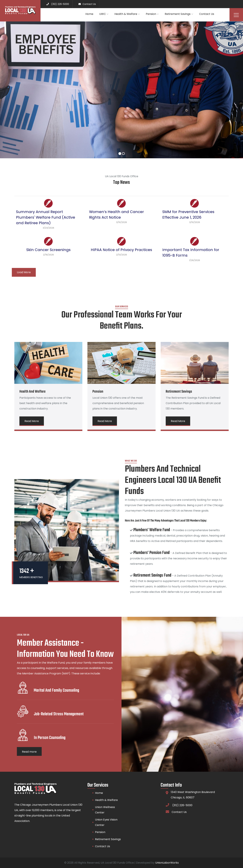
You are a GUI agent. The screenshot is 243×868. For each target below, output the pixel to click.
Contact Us (207, 14)
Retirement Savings (178, 14)
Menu (236, 15)
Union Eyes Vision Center (106, 822)
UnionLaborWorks (167, 863)
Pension (151, 14)
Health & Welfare (126, 14)
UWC (103, 14)
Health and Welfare (32, 392)
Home (89, 14)
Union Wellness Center (105, 810)
